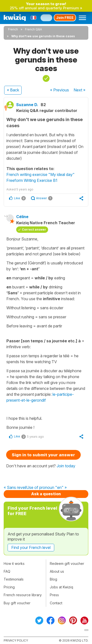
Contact (56, 603)
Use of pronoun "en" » (46, 488)
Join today (66, 466)
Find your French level (31, 547)
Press (54, 595)
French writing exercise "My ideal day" (40, 174)
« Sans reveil (15, 488)
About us (57, 571)
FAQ (7, 571)
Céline (22, 217)
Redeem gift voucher (67, 563)
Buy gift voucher (17, 603)
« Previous (59, 90)
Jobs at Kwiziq (61, 587)
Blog (53, 579)
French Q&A (33, 29)
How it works (14, 563)
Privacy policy (16, 640)
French (13, 29)
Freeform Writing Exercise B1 (32, 180)
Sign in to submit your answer (43, 455)
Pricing (9, 587)
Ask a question (46, 494)
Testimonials (14, 579)
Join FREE (65, 18)
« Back (13, 90)
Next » (79, 90)
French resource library (23, 595)
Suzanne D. (27, 105)
